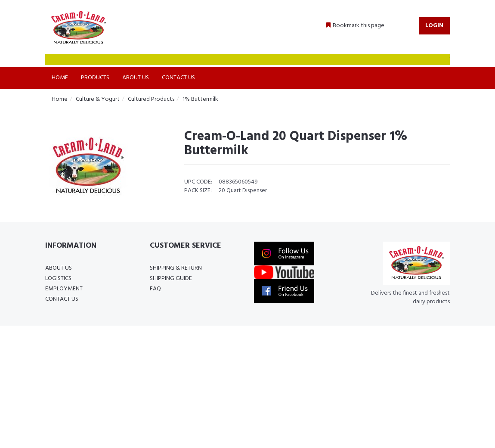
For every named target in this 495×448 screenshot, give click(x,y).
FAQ (155, 289)
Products (95, 78)
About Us (136, 78)
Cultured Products (151, 99)
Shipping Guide (171, 278)
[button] (355, 26)
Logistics (58, 278)
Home (60, 78)
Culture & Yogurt (98, 99)
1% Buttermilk (200, 99)
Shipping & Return (176, 268)
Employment (64, 289)
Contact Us (178, 78)
